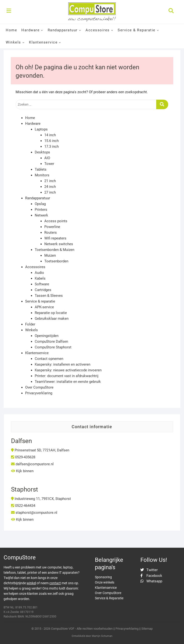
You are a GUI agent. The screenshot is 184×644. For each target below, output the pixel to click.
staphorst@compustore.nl (34, 513)
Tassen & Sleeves (49, 296)
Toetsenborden (56, 261)
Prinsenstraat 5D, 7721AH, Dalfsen (40, 450)
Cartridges (43, 290)
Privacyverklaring (39, 393)
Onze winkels (105, 582)
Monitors (42, 175)
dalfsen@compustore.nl (32, 464)
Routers (51, 233)
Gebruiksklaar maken (52, 319)
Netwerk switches (59, 244)
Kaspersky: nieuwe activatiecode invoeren (68, 370)
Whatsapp (151, 581)
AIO (47, 158)
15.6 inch (52, 141)
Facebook (151, 576)
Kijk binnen (22, 471)
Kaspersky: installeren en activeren (63, 364)
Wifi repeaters (55, 238)
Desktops (42, 152)
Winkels (13, 42)
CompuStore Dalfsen (51, 341)
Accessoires (98, 30)
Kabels (40, 278)
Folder (30, 324)
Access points (56, 221)
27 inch (50, 192)
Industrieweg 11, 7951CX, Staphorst (41, 499)
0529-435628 (23, 457)
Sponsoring (103, 577)
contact (55, 583)
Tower (49, 164)
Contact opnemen (49, 359)
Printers (41, 210)
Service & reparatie (40, 301)
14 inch (50, 135)
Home (11, 30)
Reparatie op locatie (51, 313)
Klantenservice (43, 42)
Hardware (30, 30)
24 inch (50, 187)
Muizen (50, 255)
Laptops (41, 129)
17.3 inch (52, 146)
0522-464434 (23, 506)
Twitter (149, 570)
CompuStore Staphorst (53, 347)
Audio (39, 273)
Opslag (40, 204)
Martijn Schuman (102, 636)
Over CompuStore (39, 387)
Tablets (41, 169)
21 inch (50, 181)
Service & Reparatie (137, 30)
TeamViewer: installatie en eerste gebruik (68, 382)
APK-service (44, 307)
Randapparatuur (63, 30)
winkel (31, 583)
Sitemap (147, 629)
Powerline (52, 227)
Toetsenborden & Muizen (55, 250)
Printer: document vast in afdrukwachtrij (67, 376)
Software (42, 284)
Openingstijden (47, 336)
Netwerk (41, 215)
